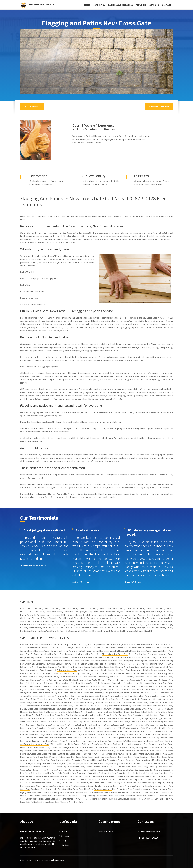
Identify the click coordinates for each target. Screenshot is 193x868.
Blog (64, 840)
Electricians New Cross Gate (115, 654)
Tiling (107, 693)
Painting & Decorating (120, 5)
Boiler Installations (68, 677)
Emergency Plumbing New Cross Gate (140, 661)
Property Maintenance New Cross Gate (68, 757)
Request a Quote (159, 107)
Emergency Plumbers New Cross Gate (38, 767)
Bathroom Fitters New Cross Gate (78, 661)
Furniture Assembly (103, 789)
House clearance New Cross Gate (138, 799)
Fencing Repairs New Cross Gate (99, 651)
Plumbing (141, 5)
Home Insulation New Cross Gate (107, 799)
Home (87, 5)
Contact (167, 5)
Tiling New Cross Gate (72, 667)
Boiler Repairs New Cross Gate (85, 696)
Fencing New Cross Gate (147, 747)
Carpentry (99, 5)
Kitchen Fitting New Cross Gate (58, 693)
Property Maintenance (136, 677)
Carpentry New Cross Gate (48, 664)
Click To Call (32, 107)
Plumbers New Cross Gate (129, 767)
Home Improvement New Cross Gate (104, 644)
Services (154, 5)
